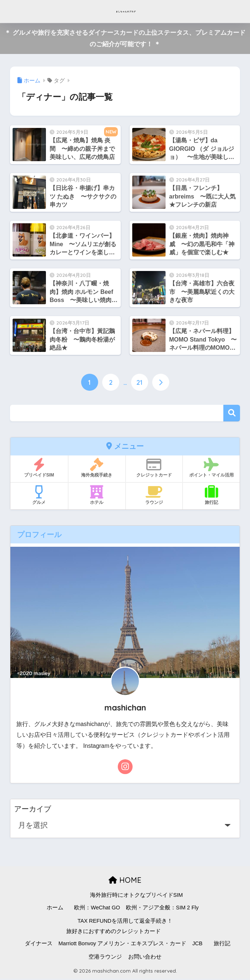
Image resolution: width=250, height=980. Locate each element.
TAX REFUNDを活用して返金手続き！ (125, 922)
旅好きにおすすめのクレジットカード (114, 932)
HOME (125, 881)
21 (140, 383)
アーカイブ (33, 810)
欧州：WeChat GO (97, 909)
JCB (197, 945)
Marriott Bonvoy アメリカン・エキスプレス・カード (123, 945)
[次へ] (161, 383)
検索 (232, 415)
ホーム (55, 909)
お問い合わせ (145, 958)
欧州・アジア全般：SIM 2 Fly (162, 909)
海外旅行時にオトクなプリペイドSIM (136, 896)
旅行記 (222, 945)
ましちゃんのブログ (126, 11)
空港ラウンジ (105, 958)
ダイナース (39, 945)
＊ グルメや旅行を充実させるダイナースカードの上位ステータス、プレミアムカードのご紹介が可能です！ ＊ (125, 38)
